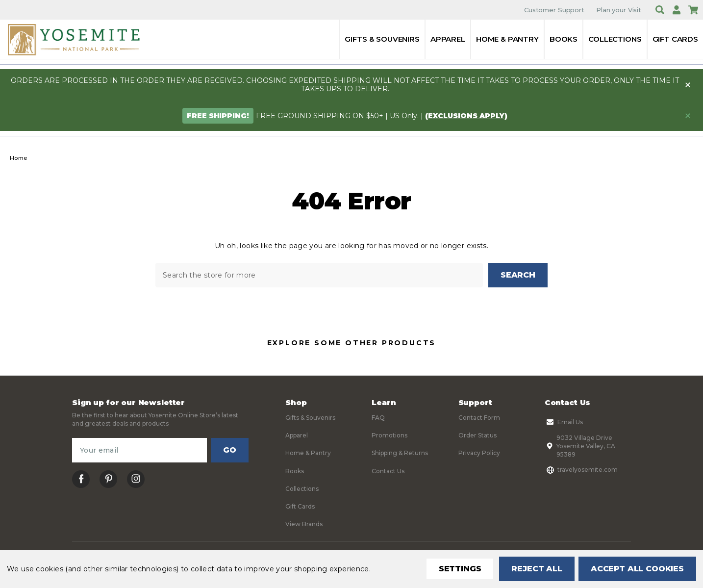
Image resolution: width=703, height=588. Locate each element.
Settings (460, 569)
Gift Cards (676, 39)
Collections (615, 39)
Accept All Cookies (637, 569)
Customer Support (554, 10)
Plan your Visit (619, 10)
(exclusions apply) (466, 116)
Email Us (564, 422)
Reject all (537, 569)
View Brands (304, 524)
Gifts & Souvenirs (382, 39)
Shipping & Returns (400, 453)
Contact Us (388, 471)
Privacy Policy (479, 453)
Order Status (477, 435)
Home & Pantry (507, 39)
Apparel (448, 39)
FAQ (378, 418)
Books (564, 39)
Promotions (389, 435)
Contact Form (479, 418)
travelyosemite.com (581, 470)
